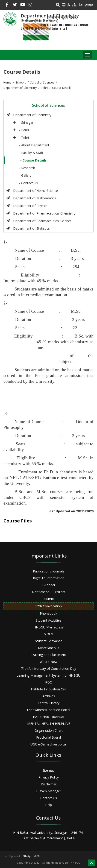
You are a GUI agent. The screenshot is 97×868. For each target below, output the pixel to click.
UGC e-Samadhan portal (48, 744)
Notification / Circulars (49, 592)
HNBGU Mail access (49, 627)
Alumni (49, 599)
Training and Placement (48, 655)
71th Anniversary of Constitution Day (48, 668)
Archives (49, 696)
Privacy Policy (49, 777)
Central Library (49, 703)
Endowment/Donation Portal (48, 710)
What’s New (48, 662)
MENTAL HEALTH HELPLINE (49, 724)
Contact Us (49, 798)
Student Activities (48, 620)
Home (7, 82)
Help (48, 805)
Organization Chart (49, 730)
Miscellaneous (49, 648)
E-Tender (48, 585)
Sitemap (48, 770)
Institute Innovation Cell (48, 689)
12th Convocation (48, 606)
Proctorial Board (48, 737)
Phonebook (48, 613)
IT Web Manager (49, 791)
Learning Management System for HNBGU (48, 675)
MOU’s (48, 634)
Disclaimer (49, 784)
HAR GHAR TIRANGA (48, 717)
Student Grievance (49, 641)
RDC (48, 682)
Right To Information (49, 578)
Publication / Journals (49, 571)
